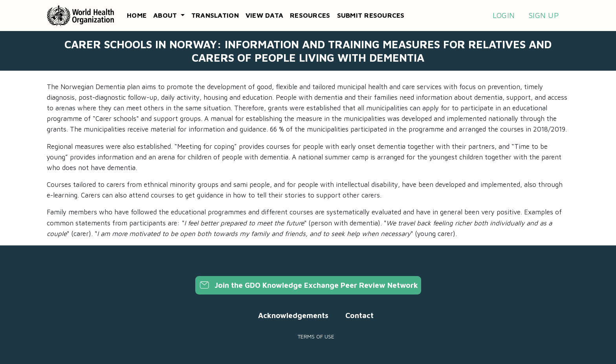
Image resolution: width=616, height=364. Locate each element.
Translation (215, 15)
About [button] (166, 15)
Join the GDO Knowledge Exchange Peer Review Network (308, 285)
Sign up (544, 15)
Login (504, 15)
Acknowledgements (293, 315)
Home (137, 15)
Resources (310, 15)
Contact (359, 315)
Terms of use (316, 336)
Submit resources (371, 15)
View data (264, 15)
